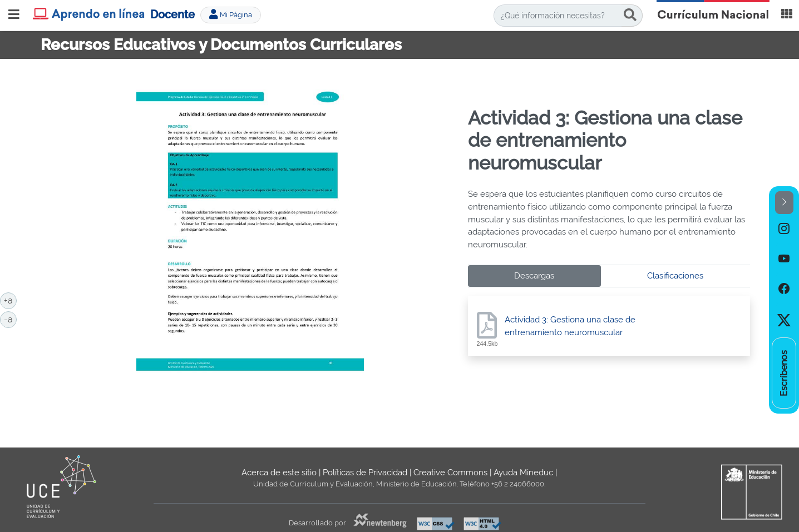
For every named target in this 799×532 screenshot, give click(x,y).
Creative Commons (450, 473)
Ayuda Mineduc (523, 473)
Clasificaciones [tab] (675, 276)
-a (10, 319)
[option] (784, 229)
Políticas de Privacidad (365, 473)
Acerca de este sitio (279, 473)
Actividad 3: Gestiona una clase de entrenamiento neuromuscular (570, 326)
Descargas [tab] (534, 276)
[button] (784, 203)
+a (10, 300)
